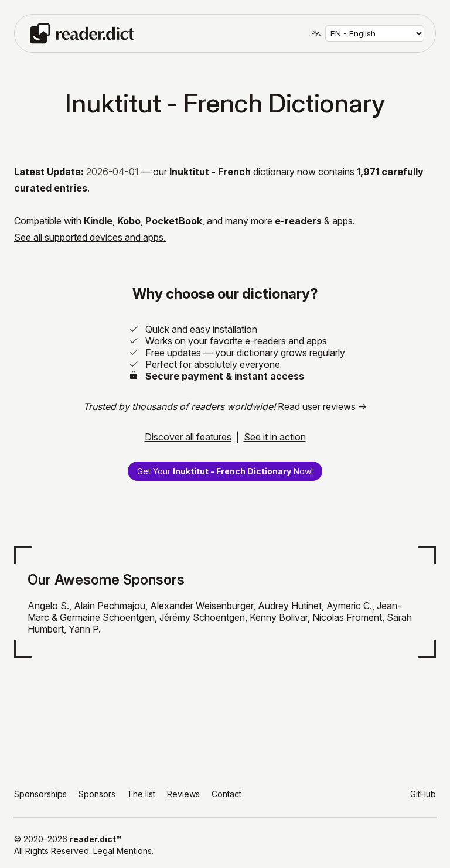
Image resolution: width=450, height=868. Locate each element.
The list (141, 794)
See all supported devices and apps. (90, 237)
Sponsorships (40, 794)
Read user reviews (317, 406)
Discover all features (188, 437)
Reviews (183, 794)
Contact (226, 794)
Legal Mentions (122, 851)
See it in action (275, 437)
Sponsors (97, 794)
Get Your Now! (225, 471)
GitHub (423, 794)
